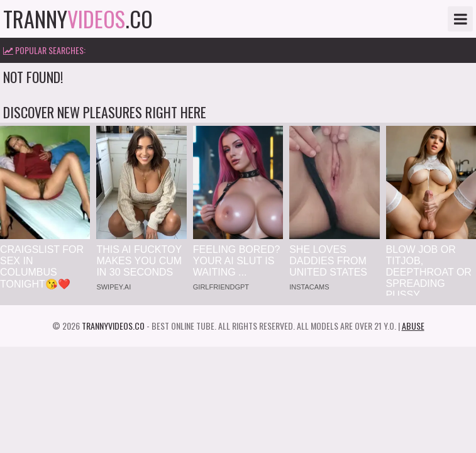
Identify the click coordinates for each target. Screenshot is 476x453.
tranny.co (78, 19)
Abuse (413, 326)
